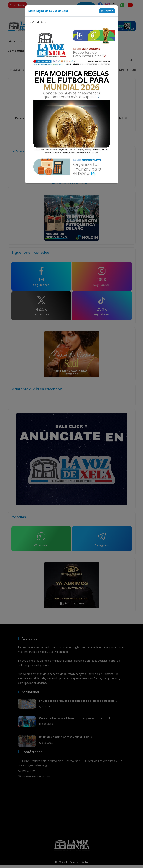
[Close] (107, 11)
